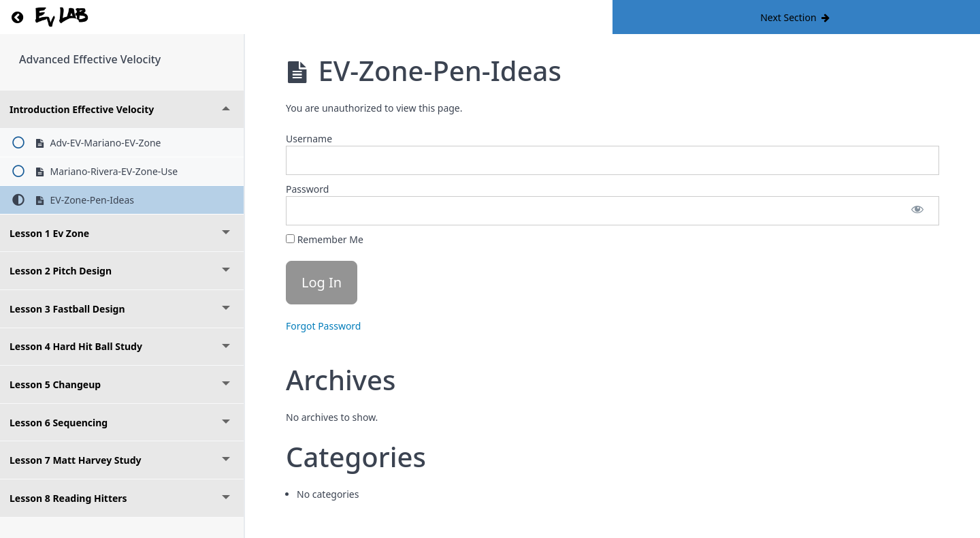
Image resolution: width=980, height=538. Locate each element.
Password (307, 189)
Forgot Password (323, 326)
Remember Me (325, 239)
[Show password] (917, 211)
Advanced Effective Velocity (90, 59)
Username (309, 139)
